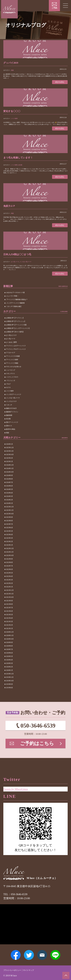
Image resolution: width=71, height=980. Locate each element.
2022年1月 (9, 589)
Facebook (13, 954)
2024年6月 (9, 488)
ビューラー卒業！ (12, 299)
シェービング (11, 373)
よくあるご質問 (11, 345)
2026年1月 (9, 447)
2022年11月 (10, 554)
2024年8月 (9, 481)
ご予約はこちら (37, 748)
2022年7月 (9, 568)
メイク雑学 (14, 119)
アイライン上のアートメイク (16, 348)
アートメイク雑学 (12, 362)
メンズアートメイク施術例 (15, 305)
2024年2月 (9, 502)
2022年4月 (9, 579)
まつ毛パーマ (15, 264)
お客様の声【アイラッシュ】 (16, 324)
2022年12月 (10, 551)
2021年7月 (9, 610)
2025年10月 (10, 457)
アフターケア (11, 355)
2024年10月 (10, 474)
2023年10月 (10, 516)
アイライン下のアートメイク (16, 352)
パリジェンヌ (11, 383)
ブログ (8, 386)
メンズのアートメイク (14, 397)
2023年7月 (9, 527)
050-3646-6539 (38, 729)
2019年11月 (10, 680)
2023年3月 (9, 540)
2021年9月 (9, 603)
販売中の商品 (11, 432)
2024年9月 (9, 478)
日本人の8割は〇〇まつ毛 (20, 256)
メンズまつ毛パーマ (25, 264)
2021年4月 (9, 620)
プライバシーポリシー (15, 970)
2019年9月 (9, 687)
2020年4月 (9, 662)
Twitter (28, 954)
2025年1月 (9, 464)
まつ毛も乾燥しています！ (21, 158)
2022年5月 (9, 575)
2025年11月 (10, 453)
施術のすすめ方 (11, 411)
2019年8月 (9, 690)
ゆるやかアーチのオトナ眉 (15, 295)
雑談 (12, 70)
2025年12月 (10, 450)
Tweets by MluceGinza (18, 784)
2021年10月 (10, 600)
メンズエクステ (11, 404)
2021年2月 (9, 627)
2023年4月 (9, 537)
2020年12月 (10, 634)
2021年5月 (9, 617)
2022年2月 (9, 586)
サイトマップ (35, 970)
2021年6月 (9, 614)
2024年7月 (9, 485)
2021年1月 (9, 631)
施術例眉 (9, 418)
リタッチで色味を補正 (14, 309)
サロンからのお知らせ (14, 369)
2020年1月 (9, 673)
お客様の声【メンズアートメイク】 (18, 331)
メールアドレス (43, 954)
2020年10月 (10, 641)
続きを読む (59, 82)
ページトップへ (65, 975)
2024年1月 (9, 506)
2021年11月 (10, 596)
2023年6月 (9, 530)
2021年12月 (10, 593)
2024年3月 (9, 499)
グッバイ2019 (12, 63)
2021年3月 (9, 624)
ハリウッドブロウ (12, 380)
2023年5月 (9, 533)
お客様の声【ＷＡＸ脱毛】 (15, 334)
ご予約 (54, 8)
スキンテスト (11, 376)
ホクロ (8, 390)
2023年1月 (9, 547)
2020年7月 (9, 652)
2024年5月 (9, 492)
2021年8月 (9, 607)
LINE (58, 954)
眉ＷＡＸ (9, 428)
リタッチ (9, 407)
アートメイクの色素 (13, 359)
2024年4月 (9, 495)
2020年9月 (9, 645)
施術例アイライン (12, 414)
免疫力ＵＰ (10, 207)
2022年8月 (9, 565)
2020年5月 (9, 659)
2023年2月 (9, 544)
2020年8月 (9, 648)
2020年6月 (9, 655)
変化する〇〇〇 (13, 112)
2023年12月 (10, 509)
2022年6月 (9, 572)
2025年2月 (9, 460)
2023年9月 (9, 520)
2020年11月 (10, 638)
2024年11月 (10, 471)
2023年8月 (9, 523)
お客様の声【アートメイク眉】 (17, 327)
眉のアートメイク (12, 425)
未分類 (20, 166)
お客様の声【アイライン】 (15, 320)
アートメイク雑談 (12, 366)
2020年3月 (9, 666)
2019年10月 (10, 683)
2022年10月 (10, 558)
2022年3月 (9, 582)
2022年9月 (9, 561)
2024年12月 (10, 467)
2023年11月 (10, 513)
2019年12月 (10, 676)
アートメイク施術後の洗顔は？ (17, 302)
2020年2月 (9, 669)
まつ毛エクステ (11, 338)
